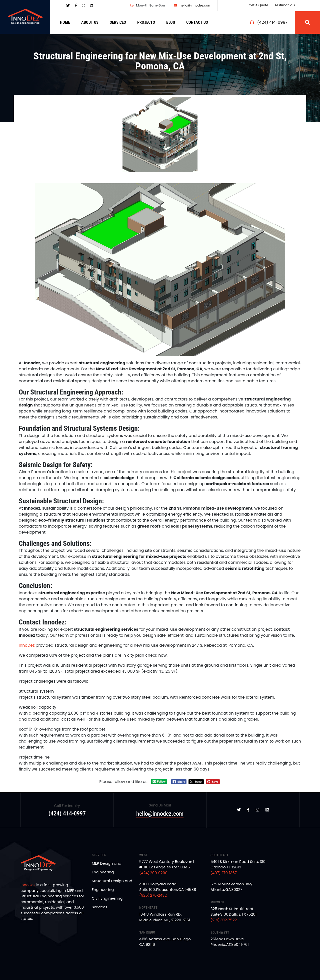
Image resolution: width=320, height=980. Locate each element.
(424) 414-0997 (272, 22)
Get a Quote (258, 5)
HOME (65, 22)
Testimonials (285, 5)
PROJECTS (146, 22)
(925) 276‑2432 (153, 895)
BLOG (171, 22)
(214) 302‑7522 (224, 920)
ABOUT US (90, 22)
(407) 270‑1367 (224, 873)
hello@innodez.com (193, 5)
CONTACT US (197, 22)
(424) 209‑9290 (153, 873)
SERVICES (118, 22)
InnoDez (27, 645)
